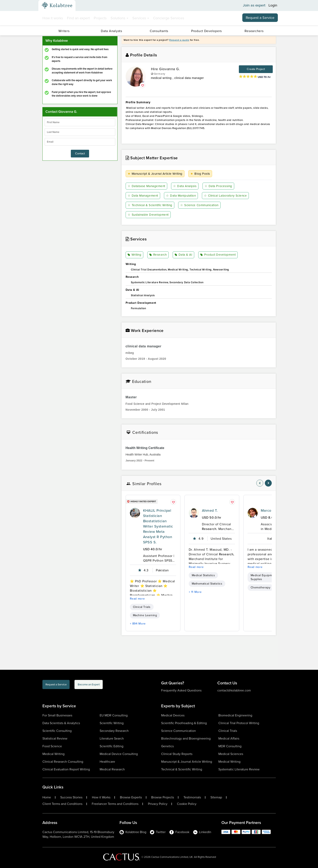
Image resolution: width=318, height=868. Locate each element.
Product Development (218, 255)
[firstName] (80, 122)
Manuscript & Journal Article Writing (157, 174)
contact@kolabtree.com (234, 690)
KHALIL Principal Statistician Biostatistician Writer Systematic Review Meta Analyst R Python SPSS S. (158, 527)
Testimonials (192, 797)
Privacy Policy (158, 804)
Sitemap (216, 797)
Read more (137, 599)
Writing (135, 255)
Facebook (179, 832)
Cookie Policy (187, 804)
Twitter (158, 832)
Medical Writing (53, 754)
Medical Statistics (203, 576)
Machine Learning (145, 615)
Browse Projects (163, 797)
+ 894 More (138, 624)
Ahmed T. (210, 511)
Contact (80, 153)
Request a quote (179, 40)
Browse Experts (131, 797)
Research (158, 255)
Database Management (147, 186)
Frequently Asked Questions (181, 690)
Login (273, 5)
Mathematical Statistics (207, 584)
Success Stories (71, 797)
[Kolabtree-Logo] (57, 5)
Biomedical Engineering (235, 715)
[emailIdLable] (80, 142)
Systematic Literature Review (239, 769)
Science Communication (204, 205)
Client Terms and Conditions (62, 804)
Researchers (254, 31)
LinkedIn (202, 832)
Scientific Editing (112, 746)
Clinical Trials (142, 607)
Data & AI (184, 255)
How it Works (101, 797)
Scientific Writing (112, 723)
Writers (64, 31)
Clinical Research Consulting (63, 762)
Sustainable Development (149, 215)
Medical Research (112, 769)
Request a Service (260, 18)
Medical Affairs (229, 738)
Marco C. (268, 511)
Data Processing (219, 186)
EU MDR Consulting (114, 715)
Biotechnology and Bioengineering (186, 738)
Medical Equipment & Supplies (265, 577)
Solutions (119, 18)
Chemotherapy (261, 588)
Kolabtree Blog (133, 832)
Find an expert (78, 18)
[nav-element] (260, 483)
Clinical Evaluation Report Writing (66, 769)
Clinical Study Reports (177, 754)
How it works (53, 18)
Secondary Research (114, 731)
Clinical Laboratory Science (228, 196)
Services (141, 18)
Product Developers (206, 31)
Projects (100, 18)
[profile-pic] (135, 513)
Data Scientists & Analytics (61, 723)
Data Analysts (111, 31)
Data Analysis (186, 186)
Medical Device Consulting (119, 754)
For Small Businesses (57, 715)
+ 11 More (195, 592)
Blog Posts (204, 174)
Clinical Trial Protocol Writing (239, 723)
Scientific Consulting (57, 731)
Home (47, 797)
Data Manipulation (182, 196)
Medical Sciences (231, 754)
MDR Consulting (230, 746)
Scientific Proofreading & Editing (184, 723)
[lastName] (80, 132)
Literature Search (112, 738)
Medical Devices (173, 715)
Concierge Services (169, 18)
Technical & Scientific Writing (152, 205)
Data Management (143, 196)
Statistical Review (55, 738)
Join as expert (254, 5)
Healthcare (107, 762)
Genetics (167, 746)
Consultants (159, 31)
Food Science (52, 746)
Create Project (256, 69)
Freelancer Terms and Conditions (115, 804)
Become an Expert (114, 685)
